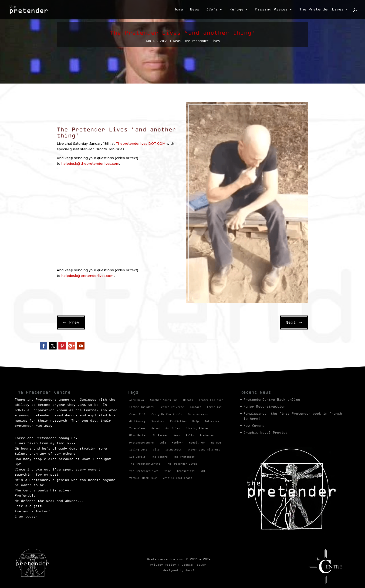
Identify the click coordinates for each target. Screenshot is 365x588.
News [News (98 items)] (177, 435)
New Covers (254, 426)
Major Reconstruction (264, 407)
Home (178, 9)
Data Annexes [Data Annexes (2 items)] (198, 414)
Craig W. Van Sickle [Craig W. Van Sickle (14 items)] (167, 414)
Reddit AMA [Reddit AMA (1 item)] (197, 443)
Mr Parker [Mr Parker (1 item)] (160, 435)
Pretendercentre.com (165, 559)
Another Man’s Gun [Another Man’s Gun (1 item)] (164, 400)
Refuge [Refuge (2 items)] (216, 443)
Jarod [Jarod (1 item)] (155, 428)
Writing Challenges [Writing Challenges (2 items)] (177, 478)
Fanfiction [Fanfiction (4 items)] (178, 421)
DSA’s (212, 9)
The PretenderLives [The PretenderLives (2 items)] (144, 471)
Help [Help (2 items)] (196, 421)
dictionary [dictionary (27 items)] (137, 421)
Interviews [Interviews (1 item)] (137, 428)
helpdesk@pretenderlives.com (88, 276)
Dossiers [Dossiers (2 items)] (158, 421)
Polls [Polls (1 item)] (190, 435)
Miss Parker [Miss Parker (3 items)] (138, 435)
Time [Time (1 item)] (168, 471)
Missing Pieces (271, 9)
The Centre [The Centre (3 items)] (159, 457)
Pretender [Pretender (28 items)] (207, 435)
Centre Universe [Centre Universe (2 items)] (172, 407)
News (195, 9)
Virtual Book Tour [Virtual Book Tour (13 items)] (143, 478)
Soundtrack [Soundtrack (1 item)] (173, 450)
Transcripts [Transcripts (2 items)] (186, 471)
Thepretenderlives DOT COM (141, 144)
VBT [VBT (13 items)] (203, 471)
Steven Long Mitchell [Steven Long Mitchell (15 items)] (204, 450)
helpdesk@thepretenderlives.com (90, 164)
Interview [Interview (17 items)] (212, 421)
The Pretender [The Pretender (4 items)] (184, 457)
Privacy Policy (163, 565)
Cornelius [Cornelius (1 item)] (214, 407)
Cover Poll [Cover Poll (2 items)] (137, 414)
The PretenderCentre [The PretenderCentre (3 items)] (145, 464)
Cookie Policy (194, 565)
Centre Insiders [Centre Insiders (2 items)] (141, 407)
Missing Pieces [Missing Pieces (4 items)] (197, 428)
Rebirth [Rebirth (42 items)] (177, 443)
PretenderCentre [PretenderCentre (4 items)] (141, 443)
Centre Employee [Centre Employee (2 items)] (211, 400)
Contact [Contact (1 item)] (195, 407)
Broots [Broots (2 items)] (188, 400)
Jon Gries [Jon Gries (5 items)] (173, 428)
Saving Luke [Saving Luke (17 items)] (138, 450)
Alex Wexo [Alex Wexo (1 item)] (137, 400)
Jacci (190, 570)
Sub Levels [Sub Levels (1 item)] (137, 457)
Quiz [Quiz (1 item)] (163, 443)
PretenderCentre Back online (272, 400)
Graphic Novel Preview (265, 433)
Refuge (237, 9)
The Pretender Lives (321, 9)
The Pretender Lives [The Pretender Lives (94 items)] (181, 464)
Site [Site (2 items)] (156, 450)
